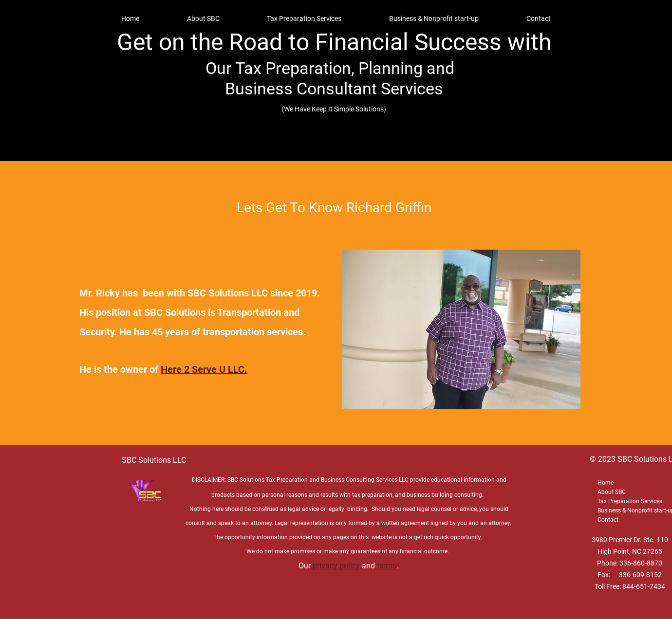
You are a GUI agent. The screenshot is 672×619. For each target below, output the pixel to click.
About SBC (612, 492)
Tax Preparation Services (630, 501)
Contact (608, 520)
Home (606, 483)
